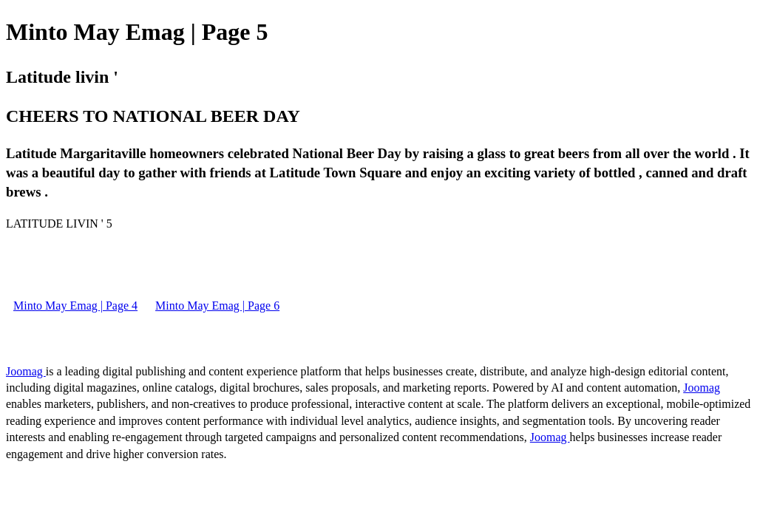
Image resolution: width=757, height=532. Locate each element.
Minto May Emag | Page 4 (75, 306)
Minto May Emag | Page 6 (217, 306)
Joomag (26, 371)
